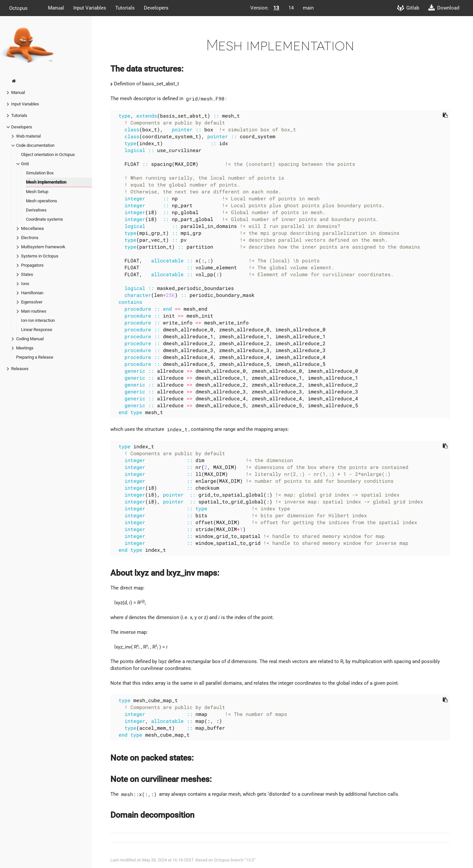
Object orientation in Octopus (48, 155)
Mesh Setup (37, 192)
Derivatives (36, 210)
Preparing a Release (35, 357)
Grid (25, 164)
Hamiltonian (32, 293)
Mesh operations (42, 201)
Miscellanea (32, 228)
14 (291, 8)
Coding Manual (30, 339)
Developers (156, 8)
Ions (25, 284)
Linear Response (37, 330)
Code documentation (35, 145)
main (308, 8)
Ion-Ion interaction (38, 320)
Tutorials (125, 8)
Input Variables (90, 8)
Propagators (32, 265)
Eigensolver (32, 302)
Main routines (34, 311)
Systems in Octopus (40, 256)
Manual (56, 8)
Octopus (18, 8)
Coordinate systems (45, 219)
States (27, 274)
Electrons (30, 238)
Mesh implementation (46, 182)
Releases (20, 369)
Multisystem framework (43, 247)
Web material (28, 136)
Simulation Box (40, 173)
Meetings (25, 348)
